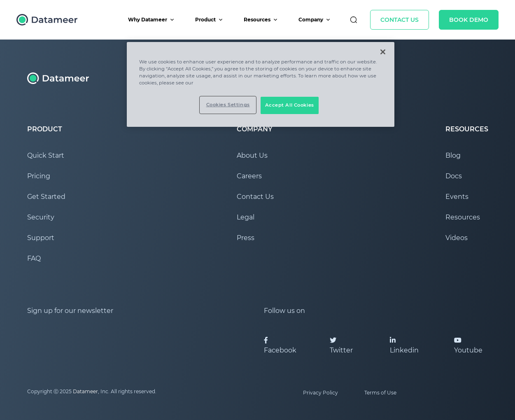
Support (41, 238)
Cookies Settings (228, 105)
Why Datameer (151, 20)
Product (209, 20)
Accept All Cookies (290, 105)
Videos (457, 238)
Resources (261, 20)
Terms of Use (380, 393)
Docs (454, 176)
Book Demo (469, 20)
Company (315, 20)
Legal (246, 217)
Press (246, 238)
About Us (252, 155)
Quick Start (46, 155)
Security (41, 217)
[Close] (383, 52)
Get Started (46, 197)
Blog (453, 155)
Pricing (39, 176)
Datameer (85, 391)
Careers (249, 176)
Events (457, 197)
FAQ (34, 258)
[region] (261, 84)
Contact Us (400, 20)
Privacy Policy (320, 393)
